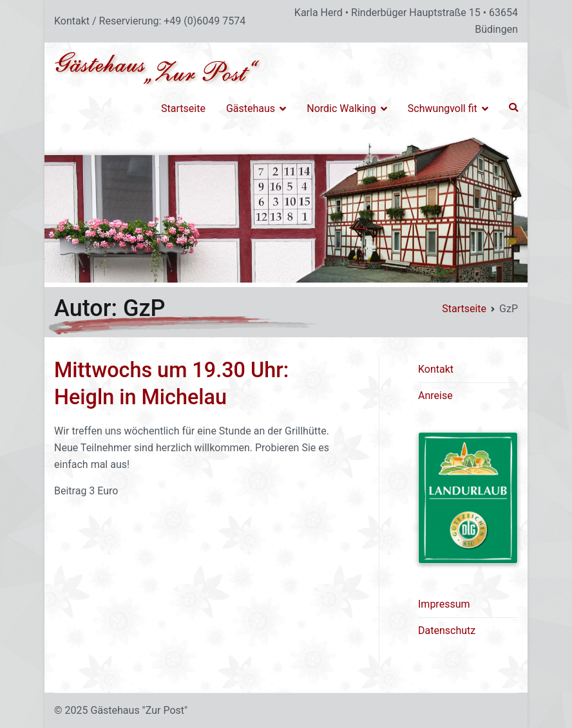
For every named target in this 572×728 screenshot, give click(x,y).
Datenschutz (447, 630)
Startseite (183, 108)
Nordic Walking (341, 108)
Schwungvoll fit (443, 108)
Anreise (435, 396)
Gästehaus (251, 108)
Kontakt (436, 369)
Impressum (444, 604)
